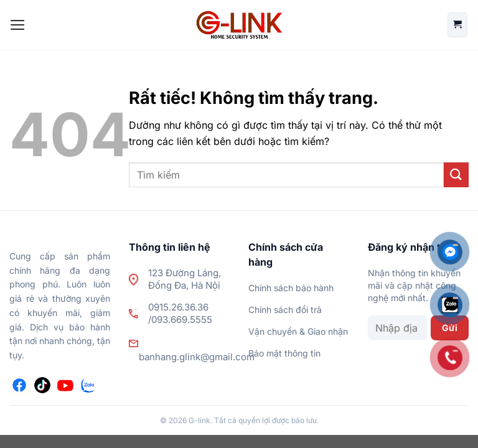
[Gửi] (456, 175)
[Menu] (18, 25)
